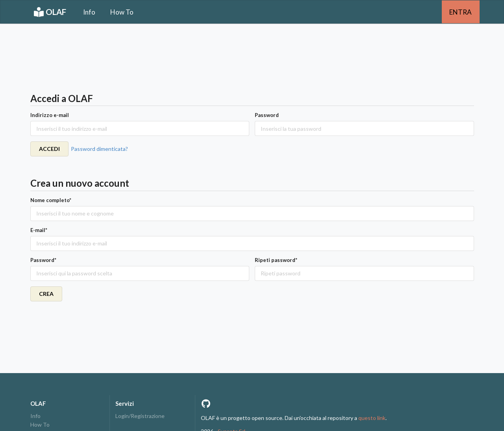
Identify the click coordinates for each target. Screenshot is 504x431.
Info (89, 12)
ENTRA (460, 12)
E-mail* (39, 230)
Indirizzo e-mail (50, 115)
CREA (46, 294)
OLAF (50, 12)
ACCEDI (49, 149)
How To (122, 12)
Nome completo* (51, 200)
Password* (43, 260)
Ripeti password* (276, 260)
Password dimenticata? (99, 149)
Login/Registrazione (140, 416)
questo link (372, 418)
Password (267, 115)
